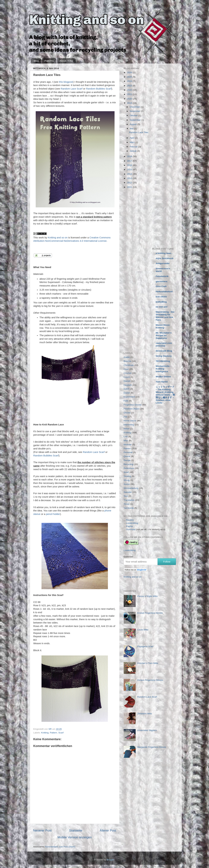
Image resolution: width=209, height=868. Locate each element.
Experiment (129, 397)
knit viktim (161, 297)
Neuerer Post (42, 830)
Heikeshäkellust (164, 292)
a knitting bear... (164, 253)
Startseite (76, 830)
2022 (130, 90)
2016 (130, 165)
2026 (130, 73)
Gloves (127, 413)
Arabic (127, 357)
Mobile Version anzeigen (75, 837)
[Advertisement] (152, 217)
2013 (130, 178)
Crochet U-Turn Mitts (148, 663)
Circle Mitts (143, 630)
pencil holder (53, 514)
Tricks (127, 504)
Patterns (49, 61)
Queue (127, 456)
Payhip (130, 526)
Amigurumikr (163, 263)
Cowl (126, 369)
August (134, 124)
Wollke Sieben (163, 377)
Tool (126, 496)
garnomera (162, 281)
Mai (132, 129)
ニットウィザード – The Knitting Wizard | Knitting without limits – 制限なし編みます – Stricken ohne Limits (165, 395)
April (132, 138)
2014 (130, 174)
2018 (130, 156)
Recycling (129, 464)
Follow (167, 562)
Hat (125, 417)
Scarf (61, 733)
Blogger (110, 860)
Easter (127, 393)
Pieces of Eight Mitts (147, 596)
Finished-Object (132, 409)
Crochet (128, 373)
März (133, 142)
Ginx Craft (161, 286)
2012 (130, 183)
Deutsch (128, 385)
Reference (129, 468)
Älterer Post (108, 830)
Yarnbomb (129, 508)
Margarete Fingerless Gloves (152, 747)
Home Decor (130, 421)
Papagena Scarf (145, 646)
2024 (130, 81)
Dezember (135, 107)
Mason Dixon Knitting (163, 326)
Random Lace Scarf (72, 89)
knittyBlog (161, 302)
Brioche (127, 361)
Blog (36, 61)
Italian (127, 429)
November (135, 111)
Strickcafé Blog (164, 351)
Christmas (129, 365)
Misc (126, 441)
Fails (126, 401)
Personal (128, 452)
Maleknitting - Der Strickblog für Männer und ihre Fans (165, 316)
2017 (130, 161)
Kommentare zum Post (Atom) (60, 847)
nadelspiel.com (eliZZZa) (164, 344)
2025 (130, 77)
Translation (129, 500)
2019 (130, 103)
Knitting (45, 733)
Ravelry (130, 520)
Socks (127, 484)
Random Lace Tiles (139, 132)
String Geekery (164, 356)
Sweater (128, 492)
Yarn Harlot (162, 382)
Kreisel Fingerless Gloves (150, 613)
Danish (127, 381)
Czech (127, 377)
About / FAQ (66, 61)
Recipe (127, 460)
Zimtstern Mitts (145, 714)
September (136, 120)
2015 (130, 170)
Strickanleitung (131, 488)
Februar (134, 147)
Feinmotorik (162, 276)
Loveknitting (132, 523)
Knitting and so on (58, 238)
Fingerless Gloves (133, 405)
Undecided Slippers (147, 730)
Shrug (127, 480)
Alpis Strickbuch (165, 258)
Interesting (129, 425)
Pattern (53, 733)
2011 (130, 187)
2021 (130, 94)
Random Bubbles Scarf (99, 89)
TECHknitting (163, 361)
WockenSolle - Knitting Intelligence (163, 369)
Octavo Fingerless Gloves (150, 680)
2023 (130, 86)
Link (126, 437)
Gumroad (131, 529)
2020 (130, 99)
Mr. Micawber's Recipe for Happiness (164, 335)
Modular (128, 445)
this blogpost (66, 82)
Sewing (127, 476)
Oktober (134, 115)
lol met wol (162, 307)
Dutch (127, 389)
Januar (134, 151)
